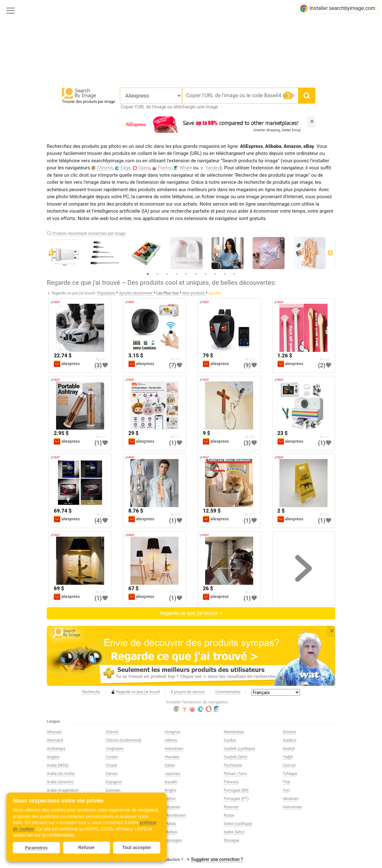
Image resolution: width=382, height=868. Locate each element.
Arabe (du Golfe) (61, 774)
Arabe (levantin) (60, 782)
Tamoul (289, 765)
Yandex (213, 168)
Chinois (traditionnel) (124, 740)
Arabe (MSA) (58, 765)
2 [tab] (157, 274)
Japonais (173, 774)
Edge (125, 168)
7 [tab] (205, 274)
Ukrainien (291, 799)
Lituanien (173, 807)
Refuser (87, 847)
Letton (170, 799)
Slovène (289, 732)
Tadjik (288, 757)
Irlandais (172, 757)
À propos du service (188, 692)
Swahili (289, 749)
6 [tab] (196, 274)
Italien (170, 765)
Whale (186, 168)
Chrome (105, 168)
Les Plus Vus (168, 293)
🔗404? (55, 302)
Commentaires (228, 692)
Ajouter (215, 293)
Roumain (231, 807)
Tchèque (290, 774)
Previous (52, 253)
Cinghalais (115, 749)
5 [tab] (186, 274)
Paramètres (36, 848)
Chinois (112, 732)
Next (330, 253)
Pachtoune (233, 765)
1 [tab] (148, 274)
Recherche (91, 692)
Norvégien (173, 840)
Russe (229, 815)
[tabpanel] (191, 253)
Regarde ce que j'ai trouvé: (74, 293)
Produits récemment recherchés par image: (89, 234)
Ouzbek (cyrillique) (240, 749)
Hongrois (173, 732)
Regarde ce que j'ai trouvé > (191, 613)
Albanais (54, 732)
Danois (112, 774)
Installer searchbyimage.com (338, 9)
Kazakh (171, 782)
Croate (111, 765)
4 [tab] (177, 274)
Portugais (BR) (236, 790)
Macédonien (175, 815)
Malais (170, 824)
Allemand (55, 740)
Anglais (53, 757)
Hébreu (171, 740)
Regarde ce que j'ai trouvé (135, 692)
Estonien (113, 790)
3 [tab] (167, 274)
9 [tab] (225, 274)
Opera (144, 168)
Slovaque (232, 840)
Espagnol (114, 782)
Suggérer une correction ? (217, 859)
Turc (286, 790)
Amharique (56, 749)
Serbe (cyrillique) (238, 824)
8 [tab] (215, 274)
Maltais (171, 832)
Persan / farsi (235, 774)
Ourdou (230, 740)
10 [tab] (234, 274)
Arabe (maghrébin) (63, 790)
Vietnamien (292, 807)
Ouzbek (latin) (236, 757)
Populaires (107, 293)
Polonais (231, 782)
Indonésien (174, 749)
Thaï (286, 782)
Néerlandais (234, 732)
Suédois (290, 740)
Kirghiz (171, 790)
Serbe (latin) (234, 832)
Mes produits (194, 293)
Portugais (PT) (236, 799)
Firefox (165, 168)
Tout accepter (137, 847)
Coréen (112, 757)
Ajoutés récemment (136, 293)
